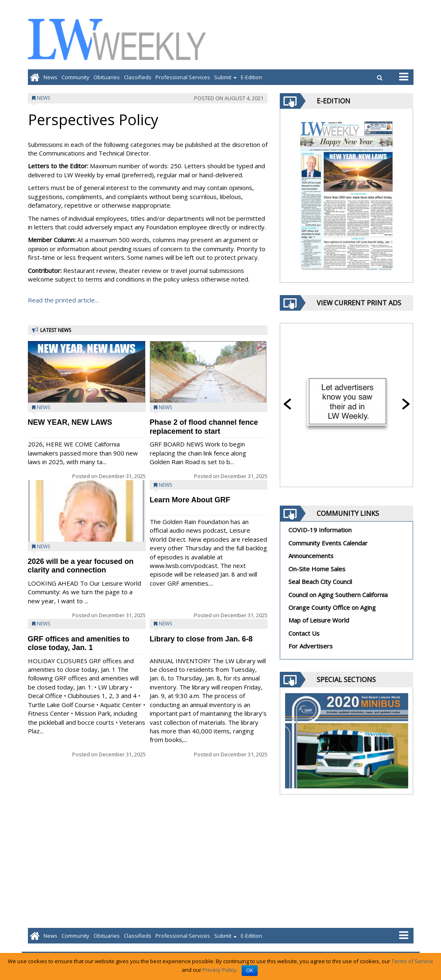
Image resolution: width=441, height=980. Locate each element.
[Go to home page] (35, 77)
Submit (225, 77)
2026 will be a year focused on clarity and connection (81, 566)
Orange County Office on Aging (332, 607)
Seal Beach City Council (320, 582)
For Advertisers (311, 646)
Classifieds (138, 77)
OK (250, 971)
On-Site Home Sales (317, 569)
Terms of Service (412, 961)
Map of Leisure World (319, 620)
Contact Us (304, 633)
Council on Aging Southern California (338, 595)
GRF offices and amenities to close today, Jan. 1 (79, 643)
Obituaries (107, 77)
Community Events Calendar (328, 543)
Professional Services (183, 77)
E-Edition (251, 77)
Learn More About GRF (190, 500)
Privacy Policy (219, 970)
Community (75, 77)
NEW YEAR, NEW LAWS (70, 422)
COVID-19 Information (320, 530)
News (50, 77)
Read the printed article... (63, 300)
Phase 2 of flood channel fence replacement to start (204, 427)
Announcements (311, 556)
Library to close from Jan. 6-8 (201, 639)
